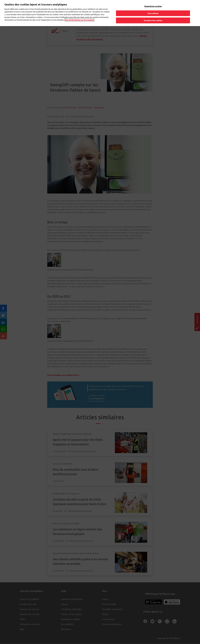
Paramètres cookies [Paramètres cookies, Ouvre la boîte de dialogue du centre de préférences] (153, 6)
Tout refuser (153, 13)
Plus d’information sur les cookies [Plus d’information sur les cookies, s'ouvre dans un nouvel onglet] (79, 19)
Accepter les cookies (153, 20)
